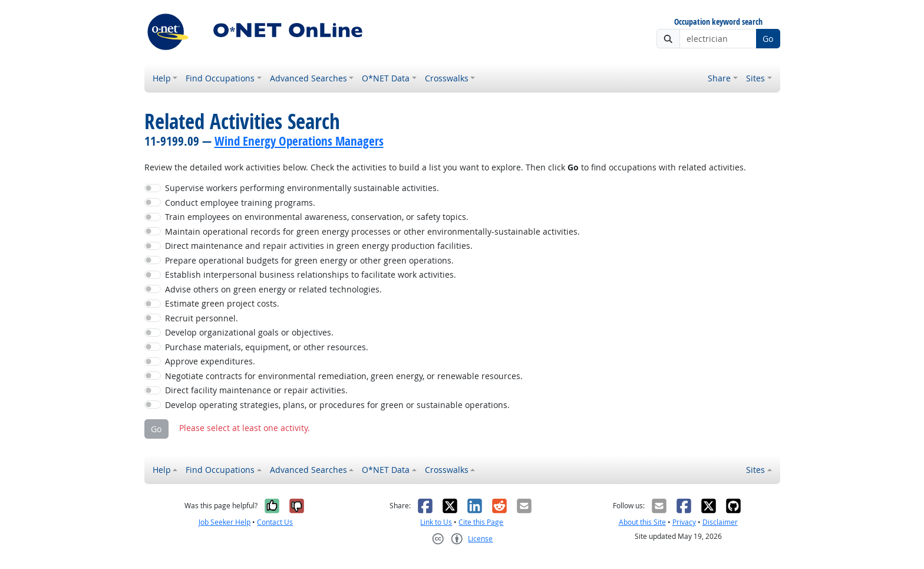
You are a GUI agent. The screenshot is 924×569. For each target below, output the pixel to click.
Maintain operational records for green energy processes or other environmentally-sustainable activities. (372, 231)
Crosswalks (447, 78)
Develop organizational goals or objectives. (249, 332)
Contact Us (275, 522)
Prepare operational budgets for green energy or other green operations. (309, 260)
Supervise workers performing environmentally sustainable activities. (302, 188)
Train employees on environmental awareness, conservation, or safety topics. (317, 217)
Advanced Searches (308, 78)
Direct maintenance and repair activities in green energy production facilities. (319, 246)
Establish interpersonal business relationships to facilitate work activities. (311, 274)
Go (768, 39)
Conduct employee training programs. (240, 203)
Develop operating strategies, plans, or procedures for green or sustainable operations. (337, 405)
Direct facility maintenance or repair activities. (256, 390)
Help (162, 78)
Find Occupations (220, 78)
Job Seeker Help (225, 522)
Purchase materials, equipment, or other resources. (267, 347)
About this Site (642, 522)
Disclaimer (720, 522)
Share (719, 78)
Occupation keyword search (718, 22)
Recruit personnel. (202, 318)
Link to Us (436, 522)
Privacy (684, 522)
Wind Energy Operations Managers (299, 141)
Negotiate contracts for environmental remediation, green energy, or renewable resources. (344, 376)
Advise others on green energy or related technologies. (273, 289)
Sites (755, 78)
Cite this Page (481, 522)
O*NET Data (386, 78)
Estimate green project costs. (222, 303)
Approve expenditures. (210, 361)
